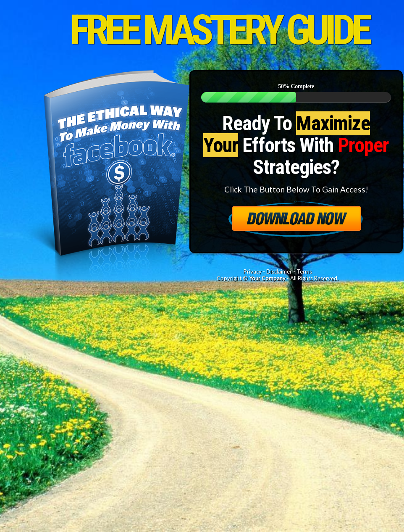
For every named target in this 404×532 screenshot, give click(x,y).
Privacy (253, 271)
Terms (304, 271)
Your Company (267, 278)
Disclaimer (279, 271)
